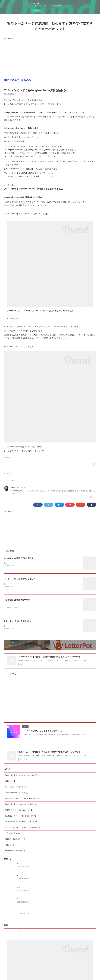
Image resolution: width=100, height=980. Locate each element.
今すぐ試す (36, 11)
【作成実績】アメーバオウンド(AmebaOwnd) (22, 802)
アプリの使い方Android (14, 837)
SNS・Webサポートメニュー (16, 796)
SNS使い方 (10, 784)
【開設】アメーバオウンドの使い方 (19, 813)
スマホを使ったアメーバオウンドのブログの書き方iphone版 (38, 902)
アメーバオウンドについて (15, 790)
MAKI (13, 490)
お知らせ (9, 848)
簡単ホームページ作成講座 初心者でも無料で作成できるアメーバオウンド (50, 26)
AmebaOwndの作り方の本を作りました (21, 561)
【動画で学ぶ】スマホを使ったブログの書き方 (22, 779)
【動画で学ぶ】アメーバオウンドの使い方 (21, 808)
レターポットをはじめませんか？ (18, 624)
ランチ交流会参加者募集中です (17, 603)
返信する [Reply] (92, 500)
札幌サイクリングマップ (26, 879)
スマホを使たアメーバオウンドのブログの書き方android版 (38, 891)
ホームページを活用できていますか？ (20, 582)
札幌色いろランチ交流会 (15, 854)
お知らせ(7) (7, 460)
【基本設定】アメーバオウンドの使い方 (20, 819)
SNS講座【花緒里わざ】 (15, 842)
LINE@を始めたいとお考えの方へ (29, 914)
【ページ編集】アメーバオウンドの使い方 (21, 825)
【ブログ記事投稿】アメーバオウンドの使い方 (22, 831)
